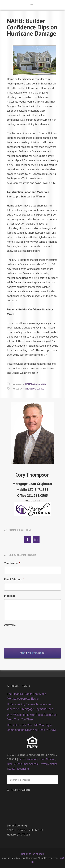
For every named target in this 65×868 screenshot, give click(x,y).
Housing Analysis (35, 384)
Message (10, 596)
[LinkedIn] (36, 540)
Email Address (14, 579)
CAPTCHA (10, 625)
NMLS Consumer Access (22, 764)
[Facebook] (28, 540)
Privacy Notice (49, 764)
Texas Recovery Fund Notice (36, 759)
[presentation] (31, 636)
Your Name (12, 563)
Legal (12, 769)
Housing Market (36, 389)
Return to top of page (33, 854)
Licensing (23, 769)
